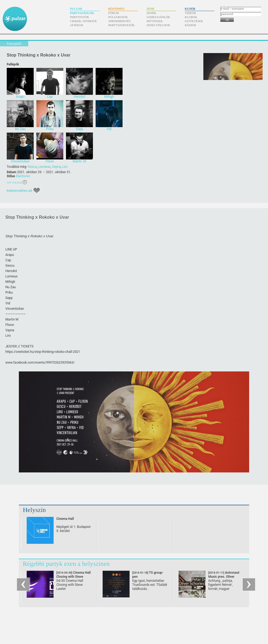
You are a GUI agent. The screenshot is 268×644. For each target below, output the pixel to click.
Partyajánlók (82, 13)
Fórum (114, 13)
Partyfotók (80, 17)
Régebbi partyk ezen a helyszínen (66, 564)
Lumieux (44, 167)
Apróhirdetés (119, 21)
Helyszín (34, 510)
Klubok (191, 17)
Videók (190, 13)
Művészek (155, 21)
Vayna (56, 167)
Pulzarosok (118, 17)
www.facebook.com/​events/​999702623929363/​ (40, 363)
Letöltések (194, 21)
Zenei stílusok (158, 25)
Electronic (23, 176)
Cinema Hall (65, 519)
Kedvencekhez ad (19, 191)
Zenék (151, 13)
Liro (65, 167)
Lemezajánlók (158, 17)
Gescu (32, 167)
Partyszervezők (121, 25)
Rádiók (191, 25)
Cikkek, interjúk (83, 21)
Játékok (77, 25)
